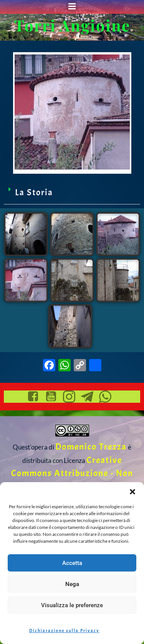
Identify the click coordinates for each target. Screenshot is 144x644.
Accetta (72, 563)
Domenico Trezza (91, 447)
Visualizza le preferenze (72, 605)
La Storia (34, 192)
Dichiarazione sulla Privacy (64, 631)
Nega (72, 584)
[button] (132, 492)
